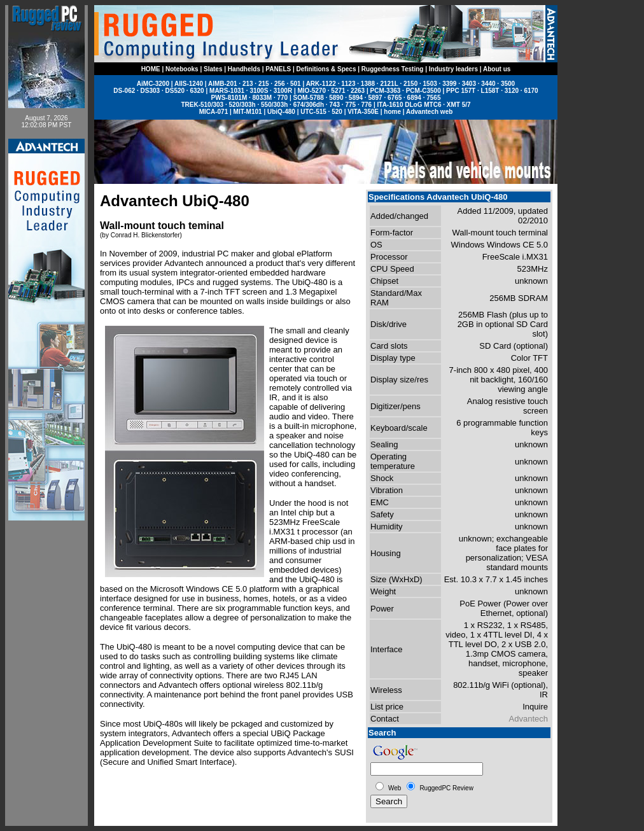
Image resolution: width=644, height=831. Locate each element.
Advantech (528, 719)
